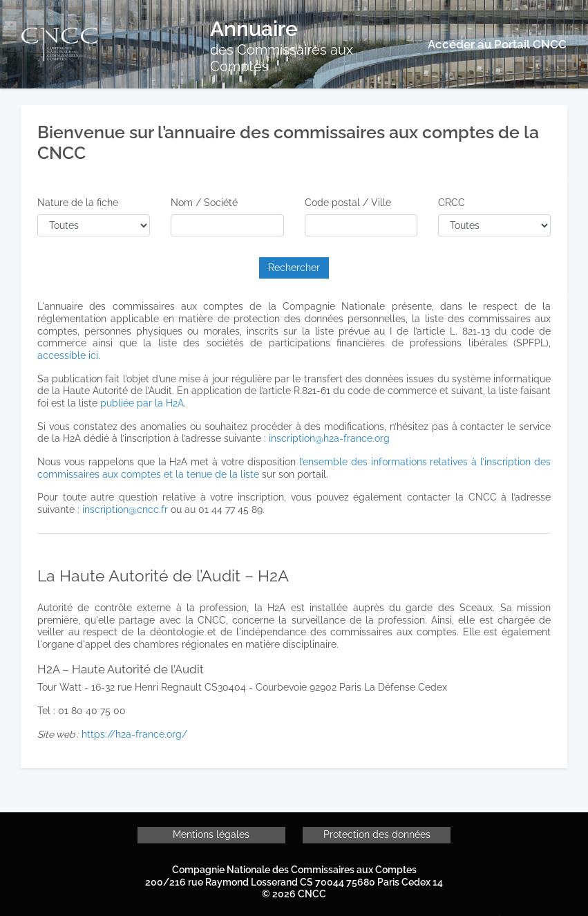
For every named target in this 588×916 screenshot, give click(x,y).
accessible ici (68, 355)
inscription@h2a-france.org (329, 438)
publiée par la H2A (142, 403)
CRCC (452, 203)
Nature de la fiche (78, 203)
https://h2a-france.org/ (134, 734)
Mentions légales (211, 834)
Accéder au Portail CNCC (497, 44)
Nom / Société (204, 203)
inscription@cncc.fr (125, 510)
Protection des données (377, 834)
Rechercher (294, 268)
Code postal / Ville (348, 203)
